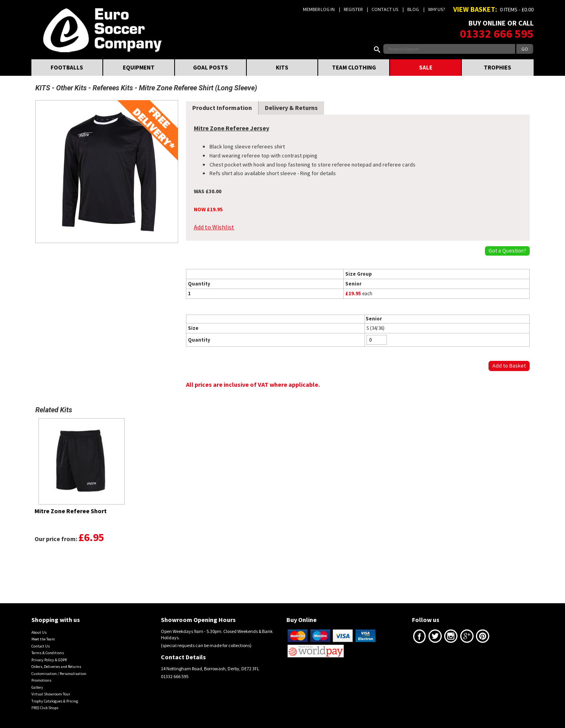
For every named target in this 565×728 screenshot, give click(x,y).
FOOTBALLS (67, 67)
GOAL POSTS (211, 67)
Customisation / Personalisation (59, 674)
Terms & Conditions (48, 653)
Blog (413, 9)
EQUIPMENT (139, 67)
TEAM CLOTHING (354, 67)
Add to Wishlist (214, 227)
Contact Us (385, 9)
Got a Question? (507, 251)
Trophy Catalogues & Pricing (55, 701)
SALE (426, 67)
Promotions (41, 680)
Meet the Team (43, 639)
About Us (39, 632)
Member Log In (319, 9)
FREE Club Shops (45, 708)
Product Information (222, 108)
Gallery (37, 687)
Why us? (437, 9)
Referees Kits (113, 88)
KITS (282, 67)
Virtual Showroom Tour (51, 694)
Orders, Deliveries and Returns (56, 667)
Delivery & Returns (291, 108)
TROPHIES (498, 67)
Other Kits (71, 88)
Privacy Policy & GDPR (49, 660)
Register (353, 9)
